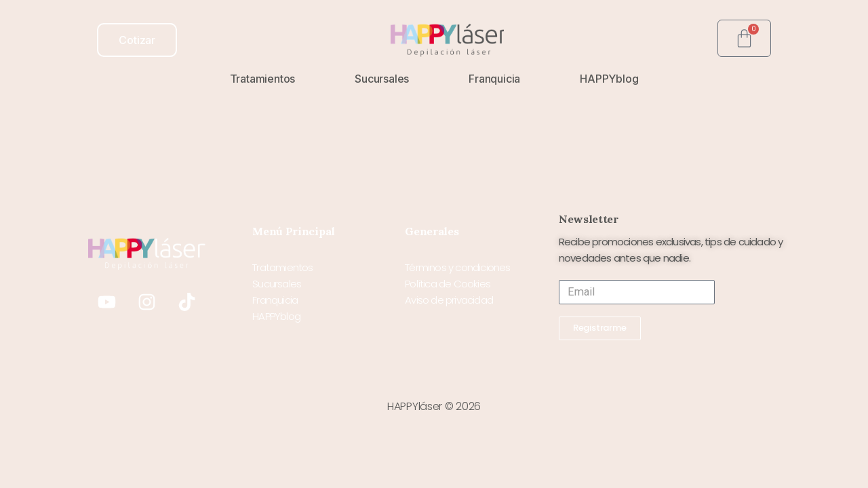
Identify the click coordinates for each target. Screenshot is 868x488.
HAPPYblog (609, 79)
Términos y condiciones (457, 267)
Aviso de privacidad (449, 300)
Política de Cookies (448, 284)
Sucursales (382, 79)
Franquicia (494, 79)
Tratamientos (263, 79)
